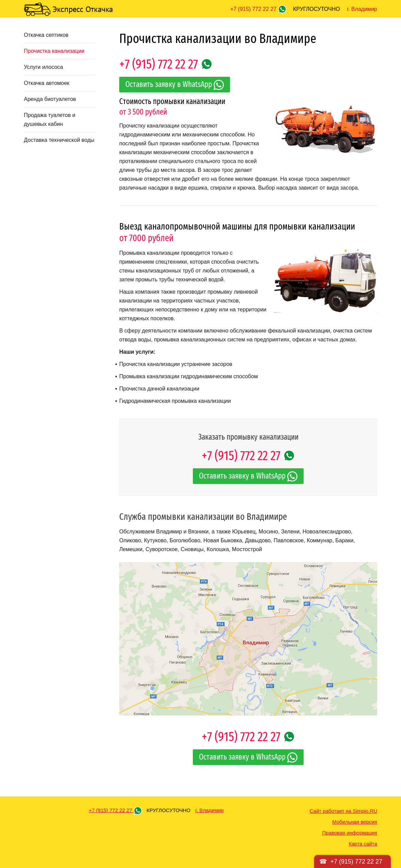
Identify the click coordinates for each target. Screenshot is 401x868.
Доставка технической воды (59, 140)
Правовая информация (350, 833)
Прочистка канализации (54, 51)
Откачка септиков (46, 35)
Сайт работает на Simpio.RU (343, 811)
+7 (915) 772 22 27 (254, 9)
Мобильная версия (355, 822)
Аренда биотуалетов (50, 99)
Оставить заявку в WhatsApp (175, 85)
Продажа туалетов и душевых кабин (50, 120)
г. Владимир (362, 9)
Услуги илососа (43, 67)
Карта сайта (363, 844)
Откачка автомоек (47, 83)
